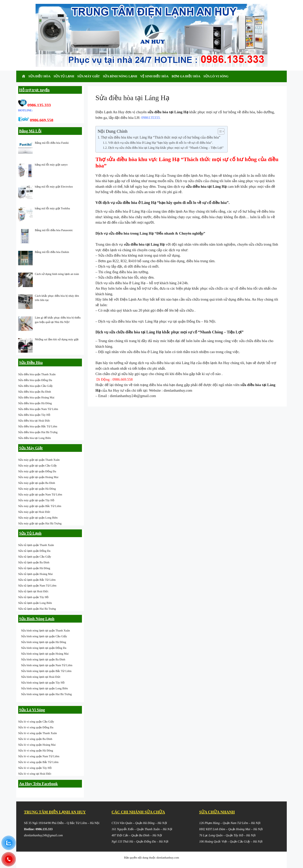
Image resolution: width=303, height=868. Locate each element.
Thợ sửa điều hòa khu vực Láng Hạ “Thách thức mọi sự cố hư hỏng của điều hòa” (161, 137)
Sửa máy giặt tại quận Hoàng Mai (38, 477)
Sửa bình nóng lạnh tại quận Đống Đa (44, 648)
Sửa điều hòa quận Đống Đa (35, 380)
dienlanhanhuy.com (178, 390)
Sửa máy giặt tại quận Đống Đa (37, 471)
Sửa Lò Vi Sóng (216, 76)
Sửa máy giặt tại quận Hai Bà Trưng (40, 523)
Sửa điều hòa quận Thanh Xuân (37, 374)
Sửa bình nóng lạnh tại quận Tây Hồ (43, 683)
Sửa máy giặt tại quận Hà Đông (37, 489)
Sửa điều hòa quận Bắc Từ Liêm (38, 426)
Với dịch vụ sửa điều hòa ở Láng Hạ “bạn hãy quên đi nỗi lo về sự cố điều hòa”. (161, 143)
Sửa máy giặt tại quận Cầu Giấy (37, 466)
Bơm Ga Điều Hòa (186, 76)
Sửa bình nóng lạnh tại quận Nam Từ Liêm (47, 665)
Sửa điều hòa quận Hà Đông (35, 403)
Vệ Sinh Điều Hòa (154, 76)
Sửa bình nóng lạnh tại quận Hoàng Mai (45, 654)
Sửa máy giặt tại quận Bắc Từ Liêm (40, 506)
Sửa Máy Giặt (89, 76)
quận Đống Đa (189, 321)
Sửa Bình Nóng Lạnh (120, 76)
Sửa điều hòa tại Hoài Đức (34, 421)
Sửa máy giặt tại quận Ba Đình (37, 483)
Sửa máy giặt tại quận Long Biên (38, 518)
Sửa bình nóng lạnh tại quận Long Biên (44, 688)
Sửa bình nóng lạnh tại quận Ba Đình (43, 659)
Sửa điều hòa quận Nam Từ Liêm (38, 409)
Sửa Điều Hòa (39, 76)
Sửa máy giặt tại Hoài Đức (34, 512)
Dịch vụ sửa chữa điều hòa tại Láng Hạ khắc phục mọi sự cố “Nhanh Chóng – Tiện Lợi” (166, 148)
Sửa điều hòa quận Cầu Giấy (35, 386)
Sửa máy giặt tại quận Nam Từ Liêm (40, 494)
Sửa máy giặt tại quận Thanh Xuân (39, 460)
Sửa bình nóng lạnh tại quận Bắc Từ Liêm (46, 671)
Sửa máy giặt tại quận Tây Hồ (36, 500)
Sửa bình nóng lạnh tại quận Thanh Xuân (45, 631)
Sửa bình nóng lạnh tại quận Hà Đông (44, 642)
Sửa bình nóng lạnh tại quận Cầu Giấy (44, 636)
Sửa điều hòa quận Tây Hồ (34, 415)
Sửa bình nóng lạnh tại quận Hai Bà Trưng (46, 694)
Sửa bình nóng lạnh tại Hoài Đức (41, 677)
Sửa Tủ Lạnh (64, 76)
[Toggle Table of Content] (219, 131)
